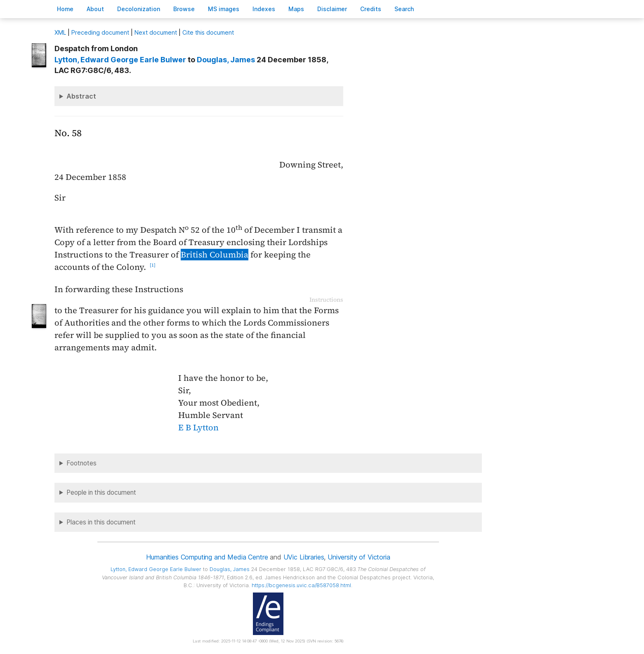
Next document (156, 32)
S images (224, 9)
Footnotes (81, 463)
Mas (296, 9)
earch (404, 9)
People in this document (101, 492)
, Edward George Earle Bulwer (120, 60)
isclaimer (332, 9)
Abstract (81, 96)
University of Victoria (359, 557)
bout (95, 9)
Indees (264, 9)
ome (65, 9)
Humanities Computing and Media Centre (207, 557)
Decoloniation (139, 9)
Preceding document (100, 32)
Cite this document (208, 32)
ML (60, 32)
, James (226, 60)
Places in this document (101, 522)
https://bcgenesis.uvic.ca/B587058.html (301, 585)
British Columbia (215, 255)
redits (371, 9)
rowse (184, 9)
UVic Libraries (304, 557)
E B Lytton (198, 427)
